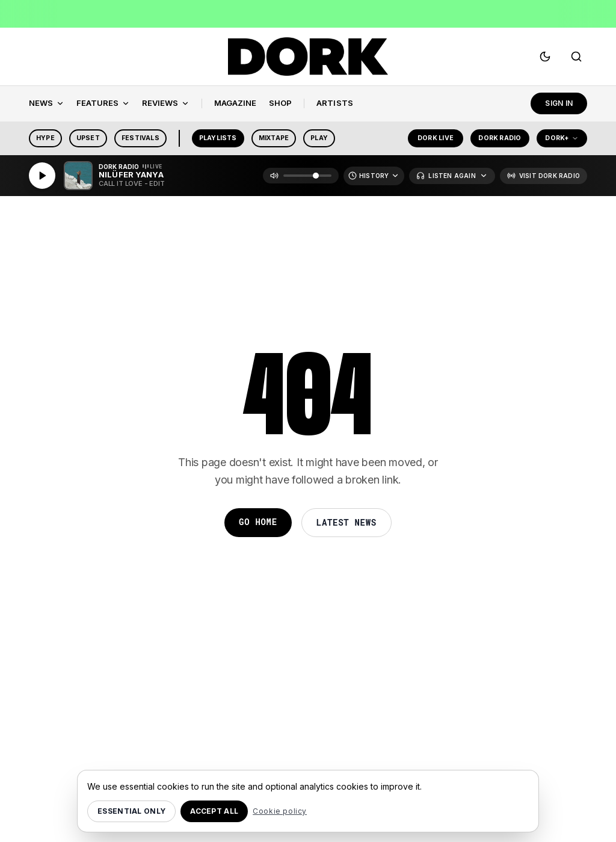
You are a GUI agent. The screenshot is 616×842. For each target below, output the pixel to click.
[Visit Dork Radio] (544, 176)
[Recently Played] (374, 176)
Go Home (258, 522)
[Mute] (274, 176)
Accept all (214, 811)
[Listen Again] (452, 176)
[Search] (576, 57)
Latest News (346, 522)
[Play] (42, 176)
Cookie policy (280, 811)
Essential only (131, 811)
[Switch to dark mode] (545, 57)
